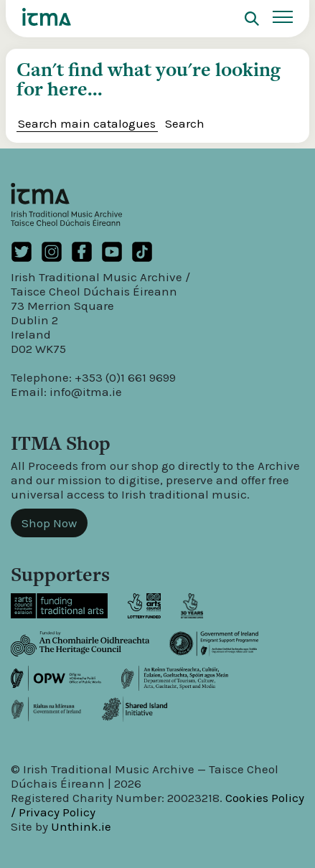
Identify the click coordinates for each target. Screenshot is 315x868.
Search (185, 123)
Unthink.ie (81, 826)
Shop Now (49, 523)
